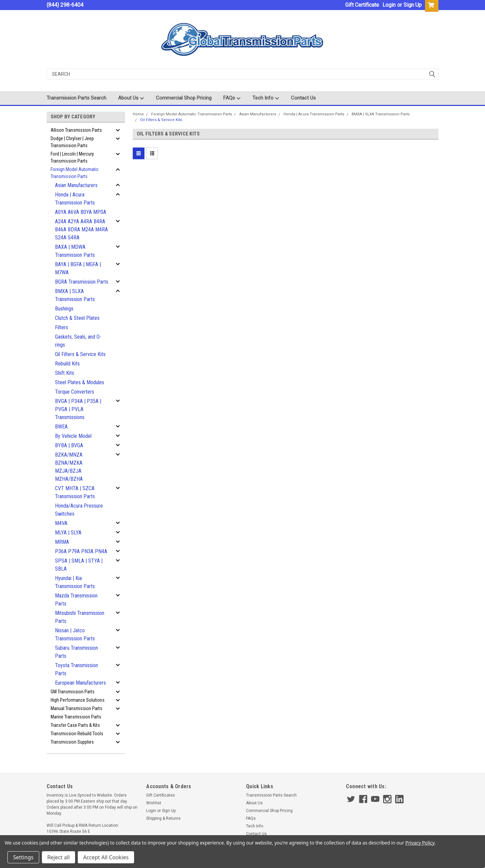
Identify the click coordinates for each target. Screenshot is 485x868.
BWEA (61, 427)
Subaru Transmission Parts (76, 652)
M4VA (61, 523)
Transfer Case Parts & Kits (75, 725)
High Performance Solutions (78, 700)
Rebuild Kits (67, 364)
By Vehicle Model (73, 436)
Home (138, 114)
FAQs (232, 98)
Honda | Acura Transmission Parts (75, 199)
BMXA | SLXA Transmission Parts (75, 295)
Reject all (58, 857)
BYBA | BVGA (69, 445)
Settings (23, 857)
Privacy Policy (420, 843)
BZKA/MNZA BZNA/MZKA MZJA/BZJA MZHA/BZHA (69, 467)
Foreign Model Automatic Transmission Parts (75, 173)
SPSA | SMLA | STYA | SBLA (79, 565)
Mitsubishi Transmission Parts (80, 617)
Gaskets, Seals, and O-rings (78, 341)
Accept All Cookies (106, 857)
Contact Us (303, 98)
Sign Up (413, 5)
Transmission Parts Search (76, 98)
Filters (62, 327)
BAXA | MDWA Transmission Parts (75, 251)
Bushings (64, 309)
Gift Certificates (161, 795)
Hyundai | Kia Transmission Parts (75, 582)
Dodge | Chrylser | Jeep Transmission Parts (72, 142)
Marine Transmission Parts (76, 717)
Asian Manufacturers (76, 185)
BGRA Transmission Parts (82, 282)
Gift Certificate (362, 5)
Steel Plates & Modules (80, 382)
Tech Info (266, 98)
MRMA (62, 542)
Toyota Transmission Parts (76, 669)
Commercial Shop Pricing (184, 98)
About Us (131, 98)
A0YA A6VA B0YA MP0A (81, 212)
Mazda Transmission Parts (76, 600)
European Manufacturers (80, 683)
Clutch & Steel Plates (77, 318)
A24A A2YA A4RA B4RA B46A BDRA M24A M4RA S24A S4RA (81, 229)
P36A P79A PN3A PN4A (81, 551)
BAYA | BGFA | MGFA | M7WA (78, 268)
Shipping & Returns (163, 818)
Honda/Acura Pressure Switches (79, 510)
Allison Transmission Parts (76, 130)
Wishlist (154, 803)
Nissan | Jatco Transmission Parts (75, 634)
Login (389, 5)
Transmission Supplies (72, 742)
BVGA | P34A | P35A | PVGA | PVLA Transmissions (78, 409)
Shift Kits (65, 373)
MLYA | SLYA (68, 533)
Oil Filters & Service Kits (80, 354)
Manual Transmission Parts (76, 708)
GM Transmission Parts (73, 692)
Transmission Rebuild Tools (77, 734)
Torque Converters (75, 392)
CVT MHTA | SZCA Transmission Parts (75, 492)
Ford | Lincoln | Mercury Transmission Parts (72, 157)
